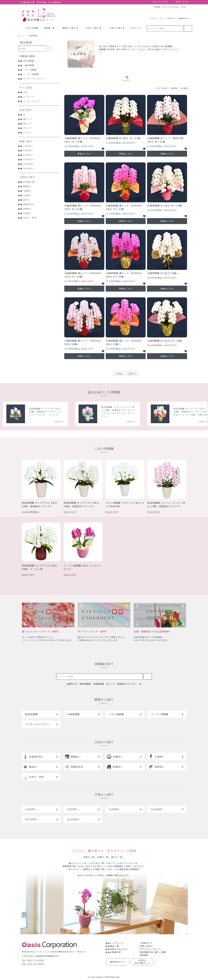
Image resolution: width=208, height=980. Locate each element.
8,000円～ (28, 155)
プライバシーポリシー (151, 949)
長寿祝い (28, 213)
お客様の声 (115, 952)
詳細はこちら (84, 154)
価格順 (174, 88)
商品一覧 (114, 946)
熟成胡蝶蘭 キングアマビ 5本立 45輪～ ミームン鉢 (39, 567)
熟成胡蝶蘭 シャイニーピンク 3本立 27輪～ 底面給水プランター (166, 504)
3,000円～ (28, 146)
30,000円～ (29, 168)
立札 (25, 92)
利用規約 (144, 955)
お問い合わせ (146, 946)
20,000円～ (29, 164)
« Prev (119, 374)
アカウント (154, 17)
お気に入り (136, 28)
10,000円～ (29, 159)
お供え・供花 (30, 218)
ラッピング (29, 97)
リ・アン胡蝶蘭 (31, 74)
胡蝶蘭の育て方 (184, 17)
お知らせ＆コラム (119, 949)
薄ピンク (28, 119)
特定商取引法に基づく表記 (153, 952)
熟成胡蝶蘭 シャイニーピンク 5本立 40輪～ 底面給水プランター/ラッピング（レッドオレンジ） (22, 412)
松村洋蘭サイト (142, 962)
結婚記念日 (29, 204)
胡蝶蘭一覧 (49, 28)
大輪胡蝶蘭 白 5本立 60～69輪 (164, 341)
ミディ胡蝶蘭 (30, 70)
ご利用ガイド (171, 17)
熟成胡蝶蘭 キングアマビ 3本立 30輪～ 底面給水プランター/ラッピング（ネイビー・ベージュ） (94, 412)
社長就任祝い (30, 182)
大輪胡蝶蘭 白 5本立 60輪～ (163, 273)
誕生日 (26, 200)
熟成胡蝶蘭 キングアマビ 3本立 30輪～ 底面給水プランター (39, 504)
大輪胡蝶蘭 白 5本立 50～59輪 (164, 206)
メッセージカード (32, 101)
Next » (132, 374)
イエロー (28, 132)
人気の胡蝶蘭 (32, 28)
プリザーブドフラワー (34, 79)
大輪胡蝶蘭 (33, 36)
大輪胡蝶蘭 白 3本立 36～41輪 (123, 138)
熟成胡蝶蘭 (29, 61)
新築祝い (28, 209)
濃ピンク (28, 124)
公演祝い (28, 195)
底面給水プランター (127, 684)
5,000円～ (28, 150)
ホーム (21, 36)
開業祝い (28, 186)
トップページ (117, 943)
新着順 (184, 88)
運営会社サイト (118, 962)
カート (162, 17)
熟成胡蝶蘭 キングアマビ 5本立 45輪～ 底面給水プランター (81, 504)
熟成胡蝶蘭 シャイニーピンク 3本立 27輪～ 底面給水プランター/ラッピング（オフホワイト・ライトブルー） (167, 412)
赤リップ (28, 128)
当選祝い (28, 191)
